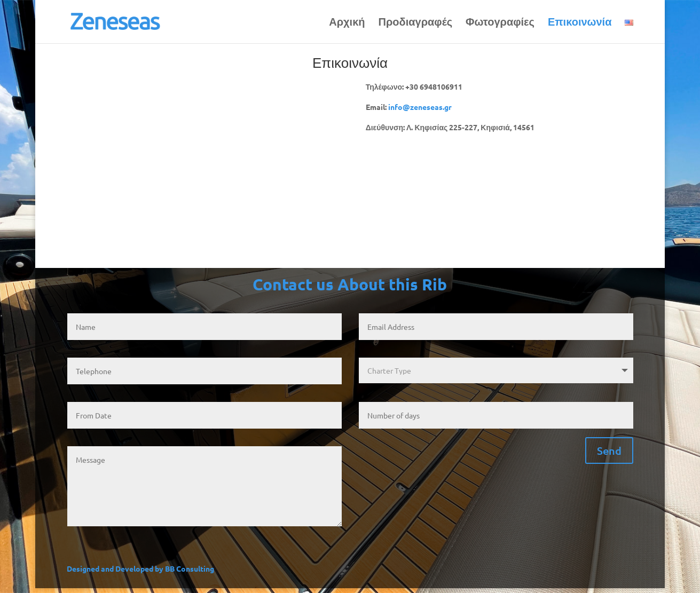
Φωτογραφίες (500, 23)
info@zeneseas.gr (420, 107)
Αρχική (347, 23)
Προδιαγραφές (416, 23)
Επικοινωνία (580, 23)
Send (609, 450)
